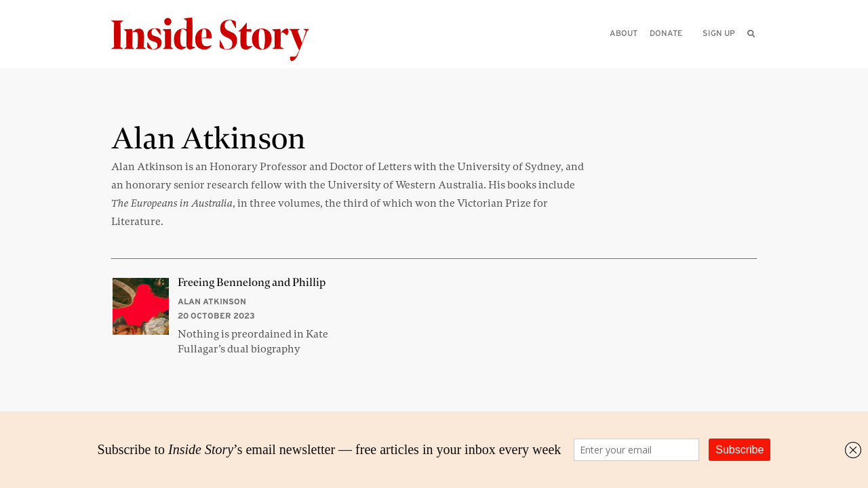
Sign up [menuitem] (719, 33)
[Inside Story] (220, 40)
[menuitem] (751, 33)
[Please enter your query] (681, 52)
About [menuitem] (624, 33)
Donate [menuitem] (666, 33)
